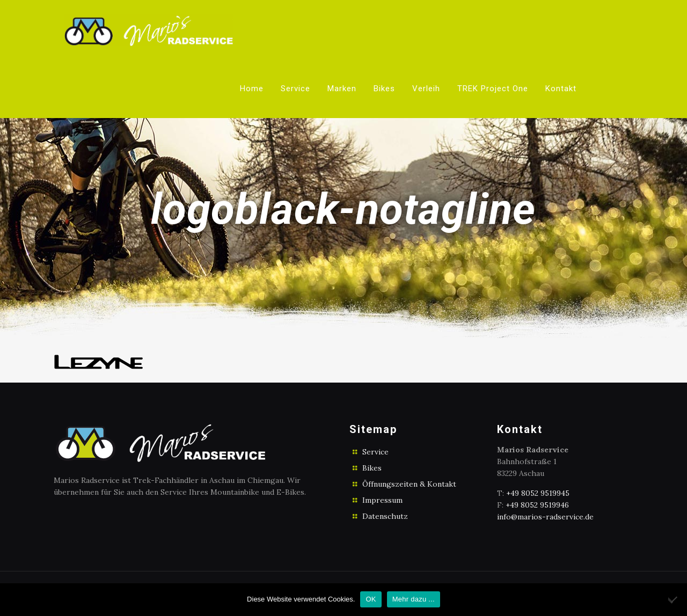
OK (371, 599)
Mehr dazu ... (414, 599)
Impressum (382, 500)
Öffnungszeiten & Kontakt (409, 484)
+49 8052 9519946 (537, 505)
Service (375, 452)
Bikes (372, 468)
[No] (674, 599)
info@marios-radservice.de (545, 517)
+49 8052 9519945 (538, 493)
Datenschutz (385, 516)
